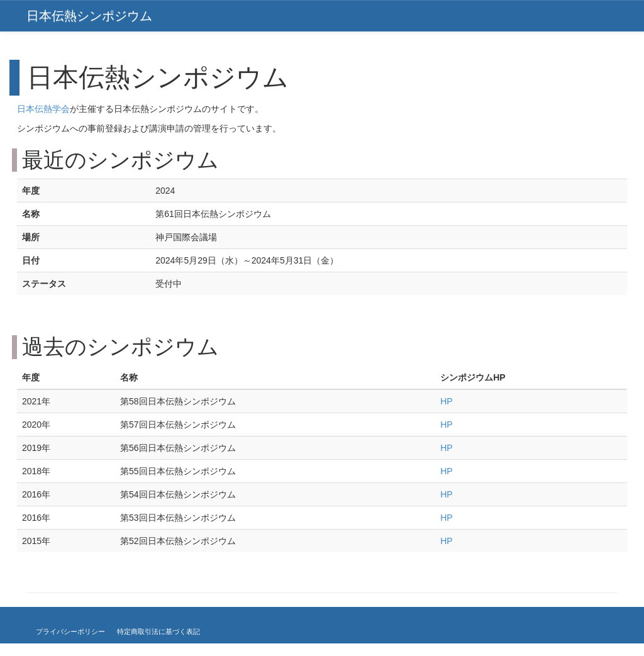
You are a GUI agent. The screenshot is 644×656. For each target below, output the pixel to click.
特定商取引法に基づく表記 (158, 631)
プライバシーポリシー (70, 631)
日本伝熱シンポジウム (89, 16)
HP (446, 401)
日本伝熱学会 (43, 109)
